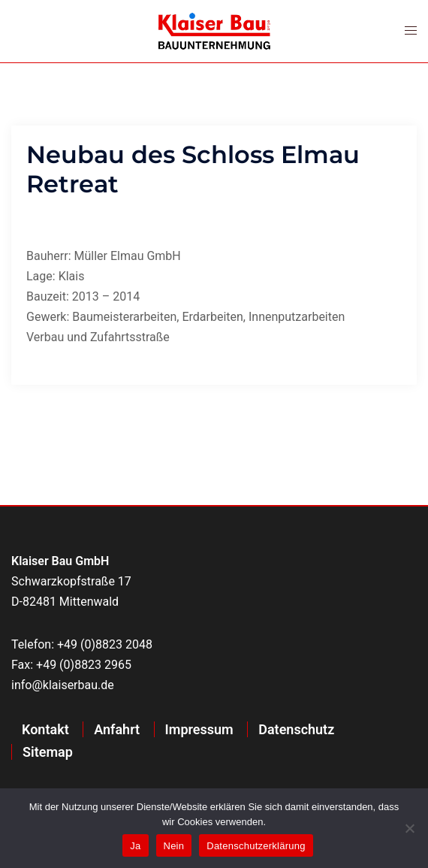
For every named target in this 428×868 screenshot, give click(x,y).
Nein (174, 846)
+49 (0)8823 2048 (105, 644)
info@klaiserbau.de (63, 685)
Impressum (199, 729)
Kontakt (45, 729)
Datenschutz (296, 729)
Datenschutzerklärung (256, 846)
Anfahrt (117, 729)
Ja (135, 846)
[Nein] (409, 828)
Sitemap (48, 752)
